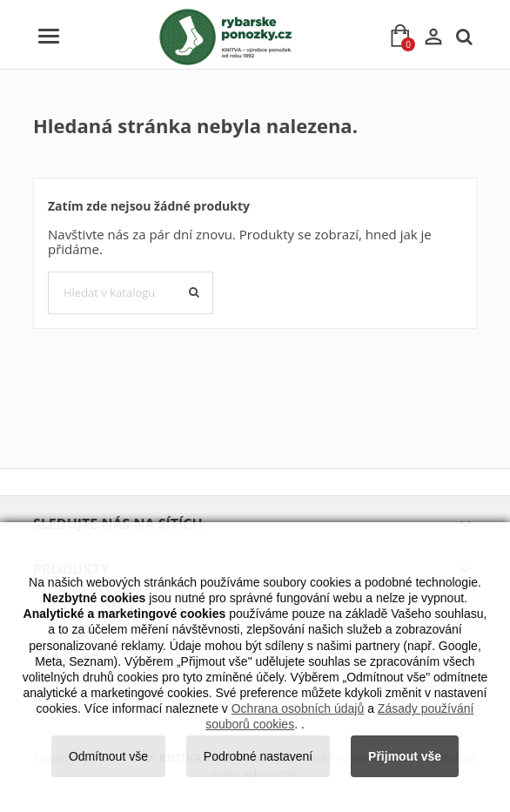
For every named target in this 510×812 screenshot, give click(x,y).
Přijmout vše (405, 756)
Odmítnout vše (108, 756)
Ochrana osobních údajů (298, 708)
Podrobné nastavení (258, 756)
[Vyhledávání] (131, 293)
